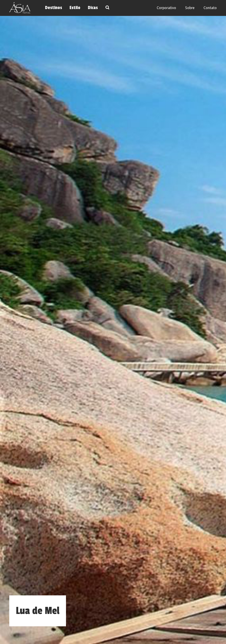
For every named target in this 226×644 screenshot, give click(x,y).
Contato (210, 8)
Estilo (75, 8)
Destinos (54, 8)
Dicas (93, 8)
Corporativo (166, 8)
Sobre (190, 8)
